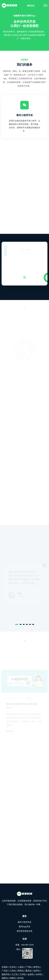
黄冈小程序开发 (25, 115)
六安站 (13, 971)
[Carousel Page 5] (30, 624)
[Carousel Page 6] (33, 624)
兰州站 (23, 974)
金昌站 (31, 974)
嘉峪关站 (6, 974)
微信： (24, 953)
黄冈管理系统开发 (25, 931)
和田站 (21, 971)
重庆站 (29, 971)
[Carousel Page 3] (24, 624)
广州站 (29, 967)
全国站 (5, 967)
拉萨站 (37, 971)
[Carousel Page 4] (27, 624)
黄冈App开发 (24, 927)
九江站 (15, 974)
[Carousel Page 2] (21, 624)
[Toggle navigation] (45, 6)
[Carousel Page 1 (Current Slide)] (17, 624)
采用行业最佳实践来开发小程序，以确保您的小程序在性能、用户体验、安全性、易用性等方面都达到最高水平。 (25, 126)
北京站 (13, 967)
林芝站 (37, 967)
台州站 (39, 974)
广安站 (5, 971)
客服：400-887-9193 (24, 945)
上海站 (21, 967)
